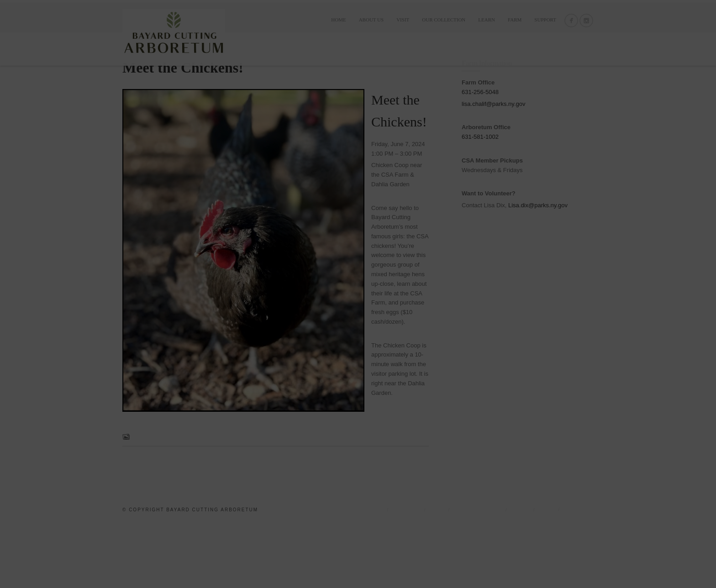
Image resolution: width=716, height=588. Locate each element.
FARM (515, 20)
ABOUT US (371, 20)
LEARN (487, 20)
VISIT (403, 20)
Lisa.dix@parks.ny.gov (538, 268)
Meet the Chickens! (183, 131)
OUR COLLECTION (444, 20)
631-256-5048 (480, 155)
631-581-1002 (480, 200)
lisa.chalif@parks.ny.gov (493, 167)
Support (545, 20)
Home (338, 20)
